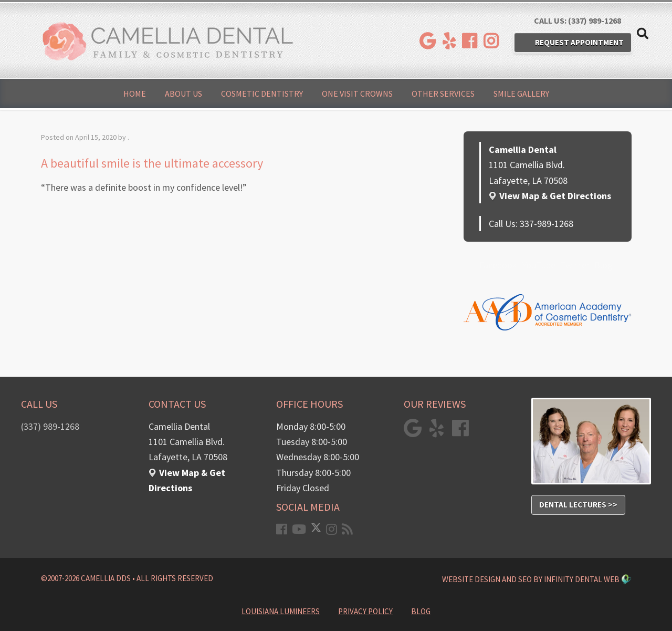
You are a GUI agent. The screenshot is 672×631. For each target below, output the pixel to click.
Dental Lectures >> (578, 505)
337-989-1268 (547, 224)
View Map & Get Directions (555, 196)
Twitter (575, 265)
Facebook (498, 265)
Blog (603, 265)
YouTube (539, 265)
